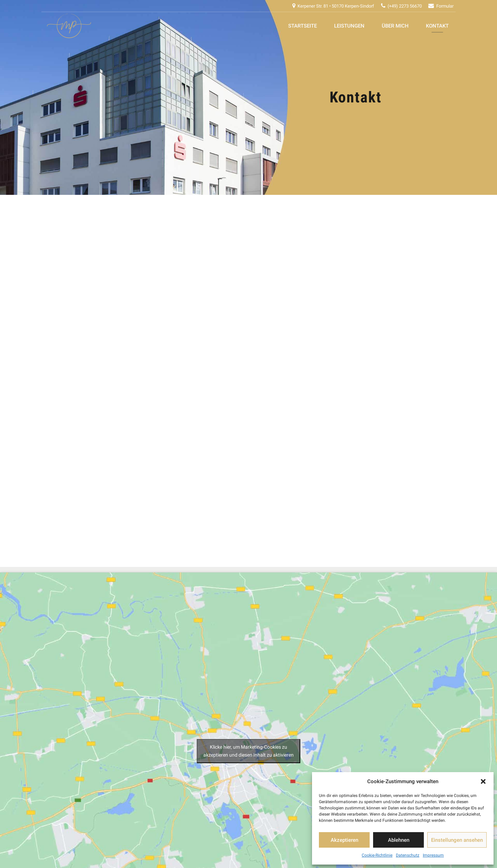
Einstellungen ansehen (457, 840)
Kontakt (437, 26)
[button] (483, 781)
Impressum (433, 855)
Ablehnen (399, 840)
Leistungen (349, 26)
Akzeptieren (344, 840)
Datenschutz (408, 855)
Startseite (303, 26)
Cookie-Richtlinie (377, 855)
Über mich (395, 26)
